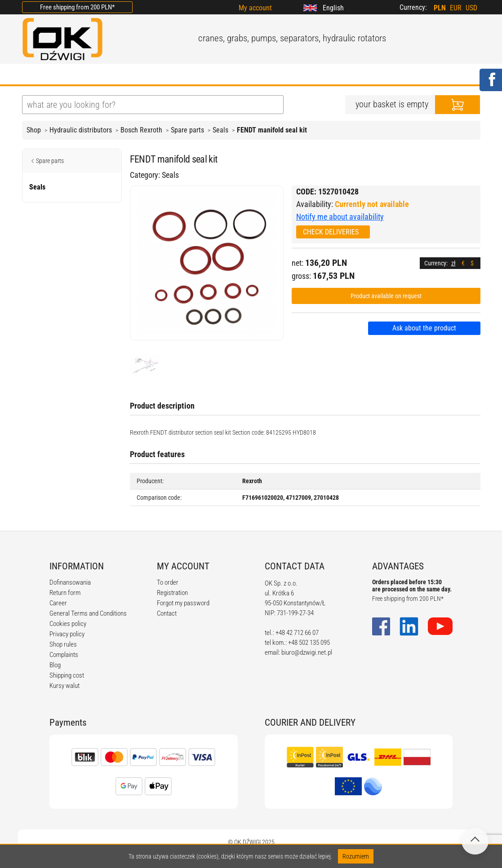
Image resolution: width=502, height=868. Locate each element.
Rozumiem (356, 856)
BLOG (156, 75)
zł (453, 263)
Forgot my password (183, 603)
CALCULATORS (278, 75)
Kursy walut (64, 686)
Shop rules (63, 644)
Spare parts (187, 130)
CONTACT (338, 75)
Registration (172, 593)
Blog (55, 665)
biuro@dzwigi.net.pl (307, 652)
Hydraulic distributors (81, 130)
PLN (440, 8)
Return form (65, 593)
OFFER (117, 75)
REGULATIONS (209, 75)
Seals (220, 130)
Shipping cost (67, 675)
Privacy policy (67, 634)
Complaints (64, 655)
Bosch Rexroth (141, 130)
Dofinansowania (70, 582)
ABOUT (74, 75)
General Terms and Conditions (88, 613)
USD (471, 8)
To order (168, 582)
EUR (456, 8)
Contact (167, 613)
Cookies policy (68, 624)
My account (255, 8)
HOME (33, 75)
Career (58, 603)
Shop (34, 130)
